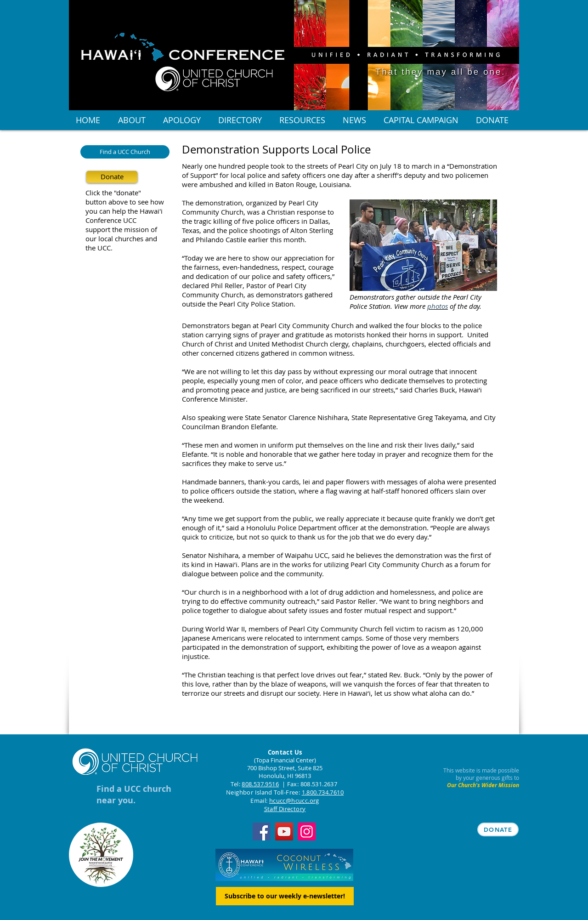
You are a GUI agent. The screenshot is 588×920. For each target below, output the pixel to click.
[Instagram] (307, 832)
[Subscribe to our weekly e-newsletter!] (285, 896)
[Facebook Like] (239, 725)
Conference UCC (111, 220)
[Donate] (112, 177)
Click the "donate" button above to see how (125, 197)
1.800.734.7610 (323, 792)
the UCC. (99, 248)
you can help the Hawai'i (124, 211)
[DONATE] (498, 829)
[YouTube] (284, 832)
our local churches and (121, 239)
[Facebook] (262, 832)
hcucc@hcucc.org (294, 801)
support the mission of (121, 229)
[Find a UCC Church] (125, 152)
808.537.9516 (260, 784)
